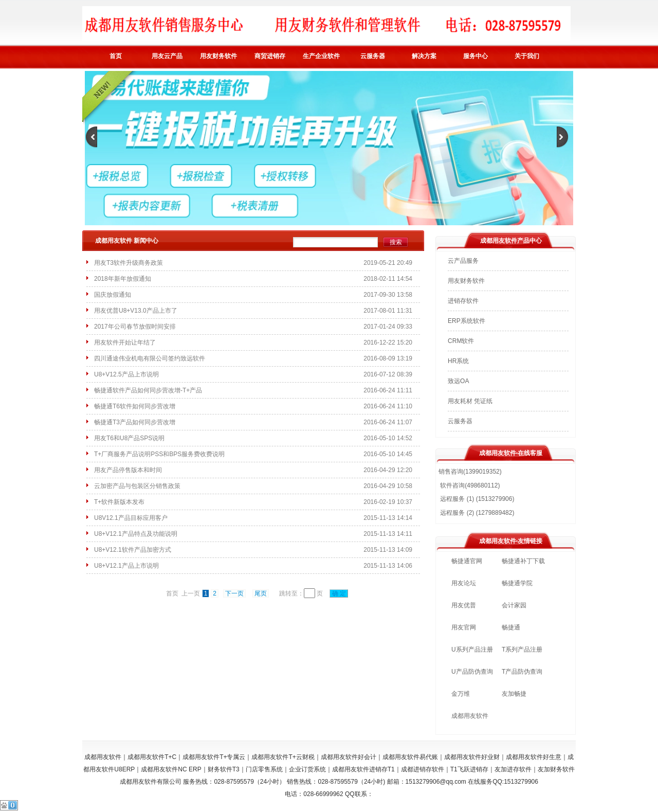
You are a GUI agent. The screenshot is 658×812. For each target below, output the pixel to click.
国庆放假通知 (113, 295)
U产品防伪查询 (472, 672)
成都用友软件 (470, 716)
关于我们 (527, 56)
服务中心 (476, 56)
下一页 (234, 593)
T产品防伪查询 (522, 672)
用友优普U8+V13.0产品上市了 (136, 311)
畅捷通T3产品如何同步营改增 (135, 422)
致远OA (458, 381)
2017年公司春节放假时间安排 (135, 327)
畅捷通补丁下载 (523, 561)
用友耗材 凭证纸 (470, 401)
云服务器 (373, 56)
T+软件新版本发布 (119, 502)
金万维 (461, 694)
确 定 (339, 593)
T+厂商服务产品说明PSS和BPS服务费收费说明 (159, 454)
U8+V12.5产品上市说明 (126, 374)
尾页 (261, 593)
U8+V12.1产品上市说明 (126, 566)
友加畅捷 (514, 694)
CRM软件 (461, 341)
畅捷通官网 (467, 561)
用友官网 (464, 627)
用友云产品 (167, 56)
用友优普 (464, 605)
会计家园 (514, 605)
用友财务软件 (218, 56)
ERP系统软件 (467, 321)
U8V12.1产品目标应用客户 (131, 518)
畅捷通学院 (517, 583)
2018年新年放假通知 (123, 279)
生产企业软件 (321, 56)
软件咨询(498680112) (469, 485)
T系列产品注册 (522, 649)
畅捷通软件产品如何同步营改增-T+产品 (148, 390)
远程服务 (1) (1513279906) (476, 499)
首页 (116, 56)
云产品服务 (463, 261)
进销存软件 (463, 301)
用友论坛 (464, 583)
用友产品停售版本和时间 (128, 470)
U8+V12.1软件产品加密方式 (133, 550)
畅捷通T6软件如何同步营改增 (135, 406)
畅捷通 (511, 627)
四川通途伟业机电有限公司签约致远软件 (150, 358)
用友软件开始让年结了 (125, 342)
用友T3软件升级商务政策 (129, 263)
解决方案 (424, 56)
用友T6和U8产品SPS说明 (129, 438)
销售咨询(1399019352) (470, 472)
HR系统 (458, 361)
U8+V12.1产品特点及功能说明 (136, 534)
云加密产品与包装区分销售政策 (137, 486)
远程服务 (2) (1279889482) (476, 513)
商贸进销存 (270, 56)
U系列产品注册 (472, 649)
